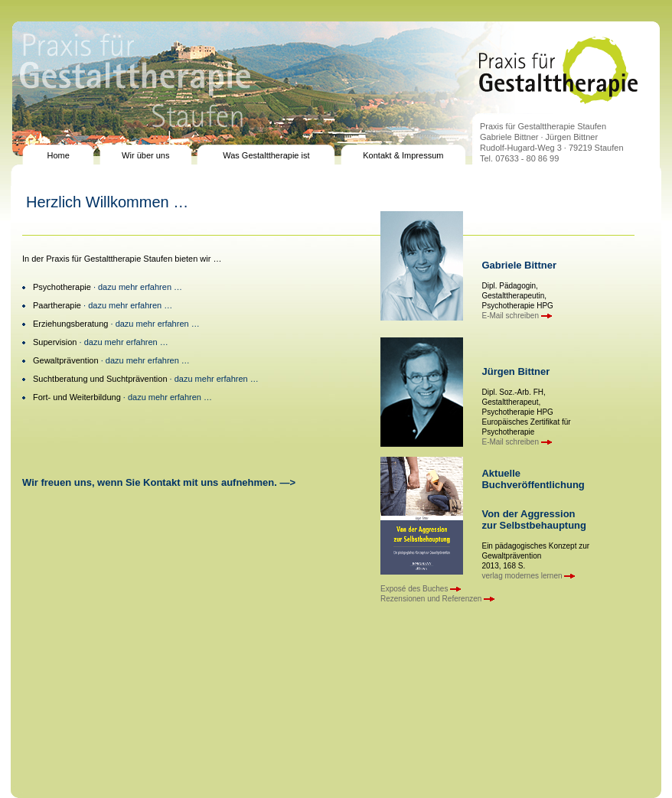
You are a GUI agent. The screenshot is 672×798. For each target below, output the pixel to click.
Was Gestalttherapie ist (266, 155)
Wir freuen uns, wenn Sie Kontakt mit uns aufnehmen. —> (159, 482)
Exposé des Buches (421, 589)
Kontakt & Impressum (403, 155)
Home (58, 155)
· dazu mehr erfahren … (137, 287)
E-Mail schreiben (516, 316)
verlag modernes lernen (528, 576)
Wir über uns (145, 155)
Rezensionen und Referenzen (437, 599)
